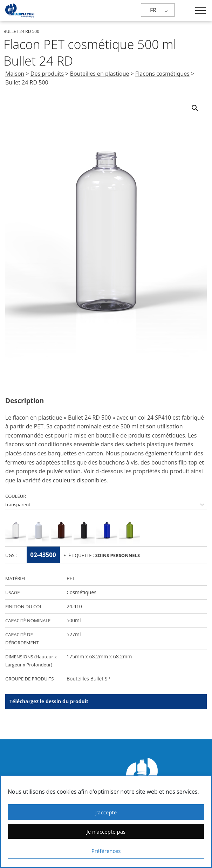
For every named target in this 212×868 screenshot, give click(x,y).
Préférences (106, 851)
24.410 (74, 606)
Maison (15, 74)
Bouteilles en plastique (100, 74)
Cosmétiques (81, 592)
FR (153, 10)
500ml (74, 620)
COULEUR (16, 496)
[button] (195, 108)
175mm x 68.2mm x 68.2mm (99, 656)
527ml (74, 634)
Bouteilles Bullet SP (88, 679)
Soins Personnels (118, 555)
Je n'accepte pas (106, 832)
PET (71, 578)
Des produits (47, 74)
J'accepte (106, 812)
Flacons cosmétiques (162, 74)
